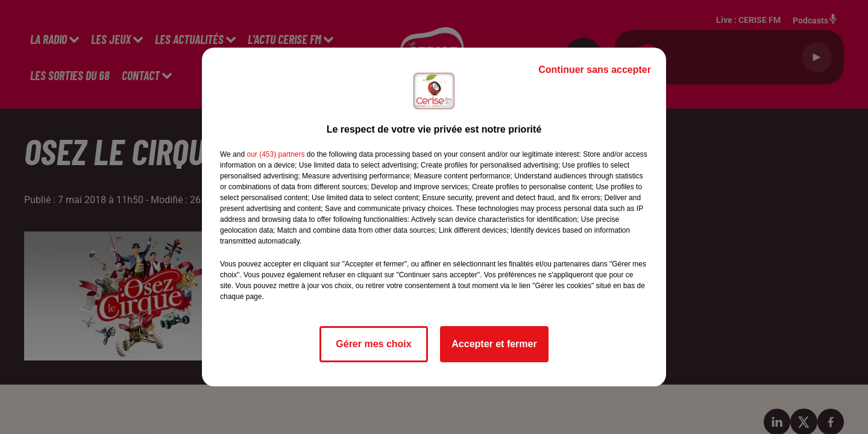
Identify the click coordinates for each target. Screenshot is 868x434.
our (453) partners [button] (275, 154)
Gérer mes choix (373, 344)
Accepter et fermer (494, 344)
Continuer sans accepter (595, 70)
